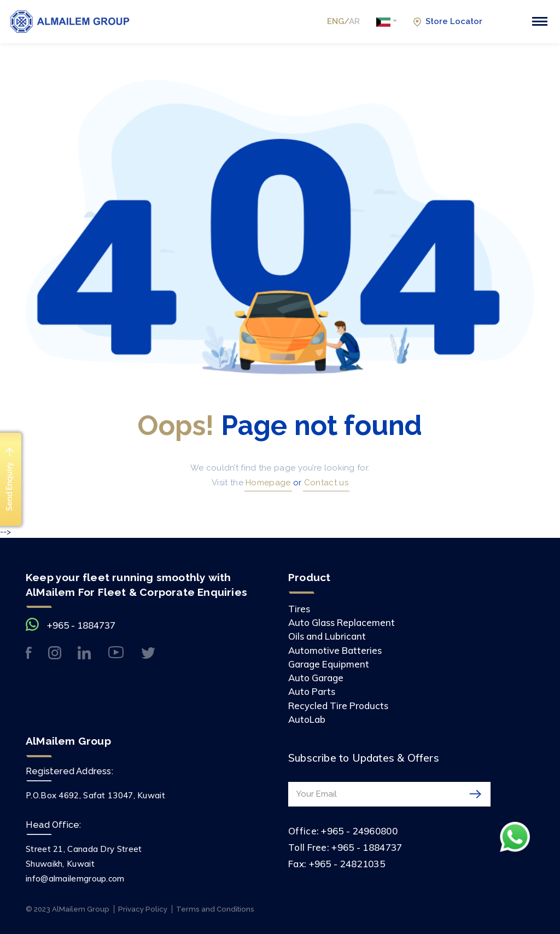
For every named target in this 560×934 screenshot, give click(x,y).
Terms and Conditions (215, 909)
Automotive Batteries (335, 650)
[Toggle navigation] (540, 21)
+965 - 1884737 (81, 625)
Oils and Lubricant (327, 636)
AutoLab (307, 719)
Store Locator (448, 21)
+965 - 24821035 (347, 864)
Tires (299, 609)
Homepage (267, 483)
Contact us (325, 483)
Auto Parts (312, 691)
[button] (387, 22)
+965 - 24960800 (359, 831)
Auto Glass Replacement (342, 622)
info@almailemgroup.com (75, 878)
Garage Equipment (329, 664)
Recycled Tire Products (338, 706)
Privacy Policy (143, 909)
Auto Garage (316, 678)
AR (354, 21)
